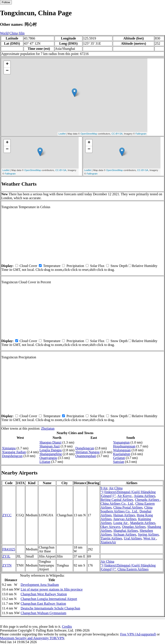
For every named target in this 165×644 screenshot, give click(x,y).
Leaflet (62, 134)
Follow (6, 2)
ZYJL (6, 556)
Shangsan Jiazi (50, 446)
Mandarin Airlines (143, 523)
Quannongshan (86, 456)
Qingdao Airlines (134, 527)
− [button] (7, 71)
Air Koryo (125, 496)
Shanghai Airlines (126, 531)
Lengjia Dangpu (51, 450)
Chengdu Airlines (147, 500)
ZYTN (7, 565)
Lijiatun (45, 462)
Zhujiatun (48, 428)
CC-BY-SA (117, 134)
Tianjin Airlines (111, 538)
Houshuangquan (124, 446)
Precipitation (75, 266)
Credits (67, 627)
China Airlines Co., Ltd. (117, 504)
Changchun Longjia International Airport (49, 599)
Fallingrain (141, 134)
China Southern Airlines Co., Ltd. (127, 509)
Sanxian (119, 462)
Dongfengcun (85, 448)
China (14, 33)
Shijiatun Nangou (87, 452)
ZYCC (7, 515)
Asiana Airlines (144, 496)
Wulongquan (122, 450)
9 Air (104, 488)
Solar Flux (97, 266)
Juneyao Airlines (125, 519)
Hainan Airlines (124, 515)
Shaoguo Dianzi (51, 442)
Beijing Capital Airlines (117, 500)
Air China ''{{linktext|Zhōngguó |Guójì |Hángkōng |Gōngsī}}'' (128, 492)
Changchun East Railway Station (43, 604)
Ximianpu (9, 448)
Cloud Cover (28, 266)
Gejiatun (119, 458)
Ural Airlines (133, 538)
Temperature (52, 266)
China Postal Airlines (128, 507)
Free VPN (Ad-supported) (138, 634)
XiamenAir (108, 542)
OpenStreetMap (89, 134)
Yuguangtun (121, 442)
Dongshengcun (12, 456)
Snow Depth (119, 266)
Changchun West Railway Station (44, 594)
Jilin (22, 33)
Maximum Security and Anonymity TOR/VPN (32, 638)
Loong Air (121, 523)
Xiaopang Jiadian (14, 452)
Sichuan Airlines (125, 534)
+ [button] (7, 64)
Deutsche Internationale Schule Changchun (50, 608)
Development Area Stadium (40, 585)
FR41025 (9, 549)
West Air (150, 538)
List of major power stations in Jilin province (52, 589)
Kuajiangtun (121, 454)
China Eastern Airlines (133, 569)
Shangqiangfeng (51, 454)
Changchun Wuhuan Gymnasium (43, 613)
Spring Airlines (148, 534)
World (4, 33)
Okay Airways (110, 527)
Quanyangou (48, 458)
